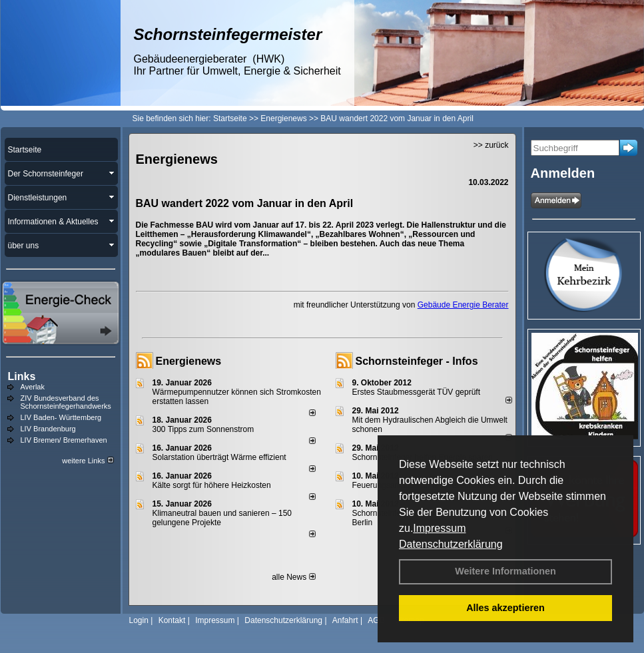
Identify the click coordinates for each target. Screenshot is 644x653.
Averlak (33, 387)
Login (139, 620)
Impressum (439, 528)
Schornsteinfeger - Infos (417, 361)
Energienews (189, 361)
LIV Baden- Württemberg (61, 417)
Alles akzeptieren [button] (505, 608)
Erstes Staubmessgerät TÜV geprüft (417, 392)
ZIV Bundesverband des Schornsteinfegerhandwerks (66, 402)
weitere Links (88, 461)
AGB (376, 620)
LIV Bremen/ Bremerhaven (64, 440)
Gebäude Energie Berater (463, 305)
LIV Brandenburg (48, 429)
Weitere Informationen (505, 571)
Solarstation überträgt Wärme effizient (219, 457)
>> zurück (491, 145)
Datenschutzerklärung (451, 544)
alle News (293, 577)
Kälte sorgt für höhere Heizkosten (213, 485)
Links (22, 376)
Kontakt (172, 620)
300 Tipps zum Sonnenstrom (203, 429)
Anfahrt (345, 620)
